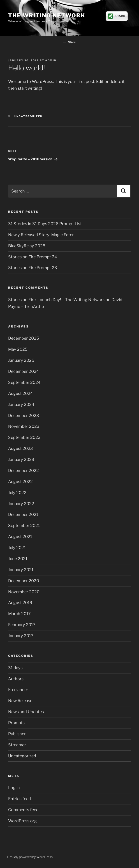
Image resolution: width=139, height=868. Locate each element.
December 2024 (24, 371)
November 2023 (24, 426)
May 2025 (18, 349)
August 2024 (21, 393)
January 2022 (21, 504)
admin (51, 60)
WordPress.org (22, 821)
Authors (16, 679)
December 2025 (24, 338)
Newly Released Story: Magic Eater (41, 235)
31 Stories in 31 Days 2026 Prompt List (45, 224)
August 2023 (21, 448)
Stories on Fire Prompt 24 (33, 257)
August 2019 (20, 603)
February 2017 (22, 625)
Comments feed (23, 810)
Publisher (17, 734)
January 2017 (21, 636)
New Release (20, 701)
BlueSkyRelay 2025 (27, 246)
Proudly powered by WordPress (30, 857)
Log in (14, 788)
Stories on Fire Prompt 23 (33, 268)
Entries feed (20, 799)
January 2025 (21, 360)
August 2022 (20, 482)
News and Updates (26, 712)
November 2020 (24, 592)
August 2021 (20, 537)
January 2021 (21, 570)
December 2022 (23, 471)
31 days (15, 668)
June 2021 (18, 559)
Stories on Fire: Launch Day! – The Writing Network (56, 300)
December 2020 (24, 581)
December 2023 (24, 416)
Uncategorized (29, 116)
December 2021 (23, 514)
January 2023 (21, 459)
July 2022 (17, 493)
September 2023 (24, 437)
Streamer (17, 745)
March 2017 (19, 614)
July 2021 (17, 548)
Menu (70, 42)
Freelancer (18, 690)
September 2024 (24, 382)
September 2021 (24, 526)
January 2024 (21, 404)
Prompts (16, 723)
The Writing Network (47, 15)
